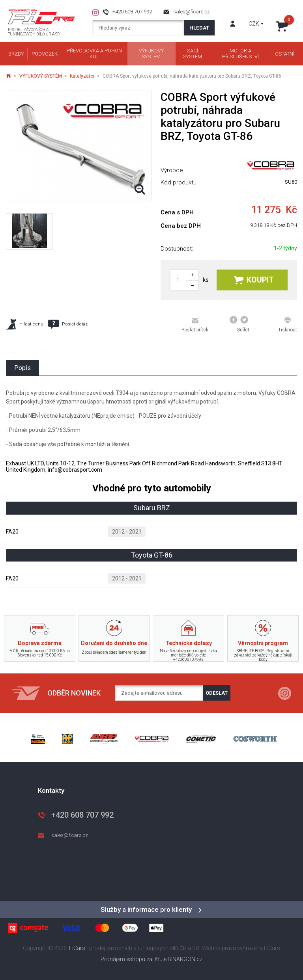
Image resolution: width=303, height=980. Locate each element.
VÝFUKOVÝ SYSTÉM (41, 76)
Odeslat (217, 693)
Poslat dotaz (68, 324)
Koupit (254, 280)
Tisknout (288, 324)
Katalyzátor (82, 76)
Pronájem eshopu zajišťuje (134, 959)
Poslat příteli (195, 325)
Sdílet (239, 324)
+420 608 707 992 (132, 12)
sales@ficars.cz (192, 12)
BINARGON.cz (185, 959)
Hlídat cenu (25, 324)
